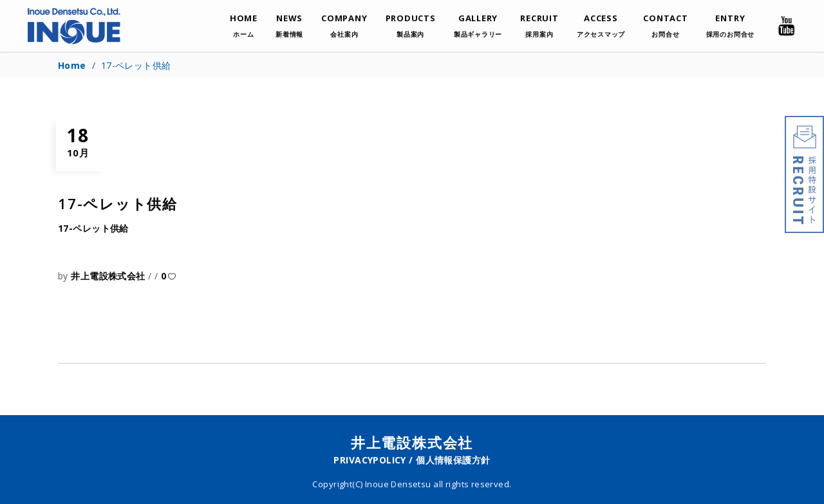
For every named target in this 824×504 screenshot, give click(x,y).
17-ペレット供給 (93, 228)
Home (72, 65)
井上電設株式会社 (109, 276)
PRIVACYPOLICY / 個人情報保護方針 (412, 460)
